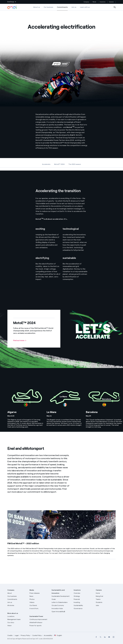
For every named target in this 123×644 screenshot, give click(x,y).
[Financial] (84, 599)
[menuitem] (96, 637)
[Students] (106, 602)
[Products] (17, 596)
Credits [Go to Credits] (10, 635)
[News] (39, 596)
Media (94, 2)
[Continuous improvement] (39, 619)
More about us (13, 613)
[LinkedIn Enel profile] (105, 637)
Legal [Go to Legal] (17, 635)
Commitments (62, 8)
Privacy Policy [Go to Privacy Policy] (25, 635)
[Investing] (84, 602)
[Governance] (84, 609)
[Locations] (17, 616)
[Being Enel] (106, 596)
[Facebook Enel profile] (96, 637)
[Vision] (17, 626)
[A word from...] (39, 609)
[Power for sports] (39, 626)
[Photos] (39, 599)
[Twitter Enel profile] (100, 637)
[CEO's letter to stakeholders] (61, 602)
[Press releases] (39, 593)
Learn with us (85, 7)
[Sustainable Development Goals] (61, 598)
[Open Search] (115, 7)
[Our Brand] (39, 605)
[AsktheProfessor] (39, 623)
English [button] (58, 635)
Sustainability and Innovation (58, 592)
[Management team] (17, 619)
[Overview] (84, 593)
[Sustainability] (84, 605)
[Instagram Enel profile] (113, 637)
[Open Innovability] (61, 612)
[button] (12, 2)
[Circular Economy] (61, 605)
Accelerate (46, 164)
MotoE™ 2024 (59, 164)
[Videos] (39, 602)
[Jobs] (106, 605)
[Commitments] (17, 599)
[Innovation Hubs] (61, 609)
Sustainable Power (36, 616)
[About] (17, 593)
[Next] (118, 398)
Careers (111, 2)
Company (86, 2)
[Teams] (106, 599)
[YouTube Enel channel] (109, 637)
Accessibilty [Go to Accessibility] (48, 635)
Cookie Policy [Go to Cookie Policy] (37, 635)
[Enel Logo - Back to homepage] (12, 7)
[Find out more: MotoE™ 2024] (20, 341)
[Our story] (17, 623)
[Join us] (17, 602)
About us (37, 7)
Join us (74, 7)
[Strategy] (84, 596)
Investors (103, 2)
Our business (48, 7)
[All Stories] (17, 605)
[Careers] (106, 593)
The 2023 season (75, 164)
